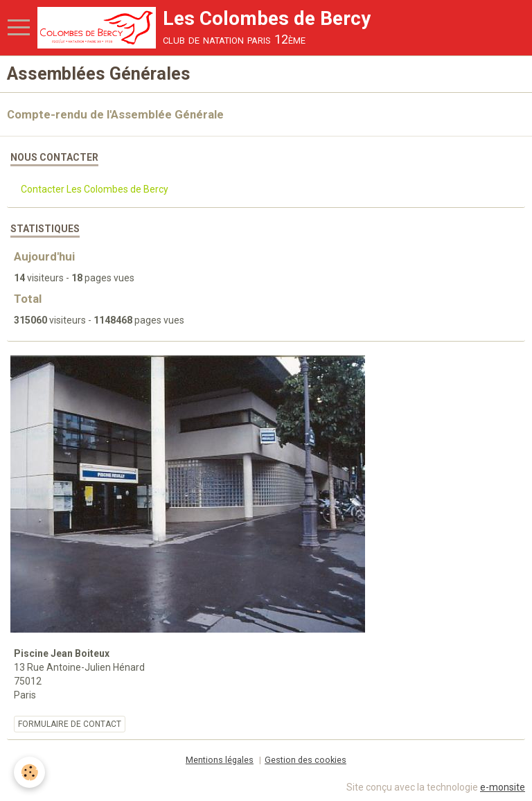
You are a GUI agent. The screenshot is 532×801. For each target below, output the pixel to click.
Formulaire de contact (70, 724)
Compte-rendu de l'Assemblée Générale (115, 114)
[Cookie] (29, 772)
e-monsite (503, 787)
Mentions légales (220, 760)
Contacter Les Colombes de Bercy (95, 189)
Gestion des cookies (305, 760)
